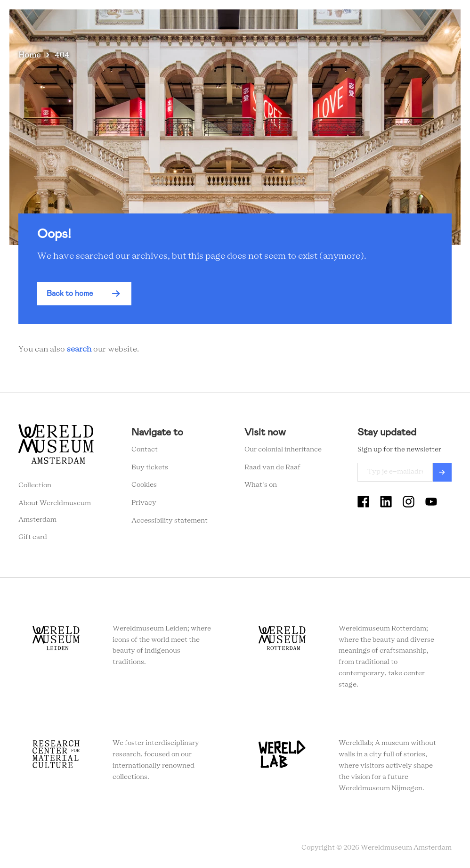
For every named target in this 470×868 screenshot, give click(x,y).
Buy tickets (150, 467)
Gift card (33, 537)
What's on (153, 23)
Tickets (349, 23)
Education (305, 23)
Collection (35, 485)
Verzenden (442, 472)
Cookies (144, 485)
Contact (145, 450)
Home (29, 55)
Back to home (70, 293)
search (79, 349)
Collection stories (244, 23)
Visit (192, 23)
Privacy (144, 503)
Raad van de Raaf (272, 467)
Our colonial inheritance (283, 450)
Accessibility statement (170, 521)
